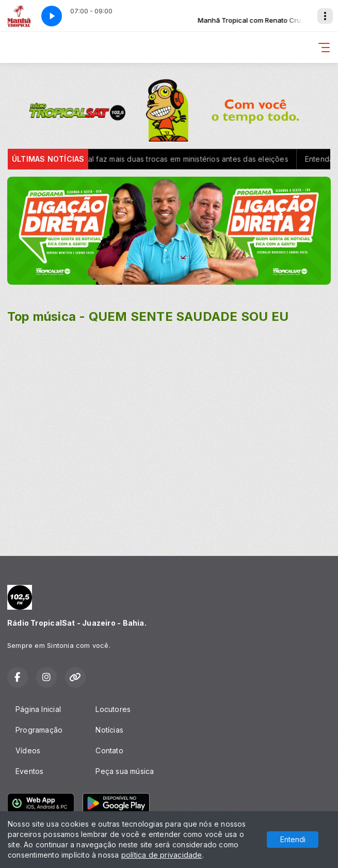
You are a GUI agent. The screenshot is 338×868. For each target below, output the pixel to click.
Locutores (113, 709)
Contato (109, 750)
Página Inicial (38, 709)
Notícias (109, 730)
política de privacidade (162, 855)
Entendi (293, 839)
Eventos (29, 771)
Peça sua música (125, 771)
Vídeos (28, 750)
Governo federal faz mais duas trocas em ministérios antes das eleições (168, 159)
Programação (39, 730)
